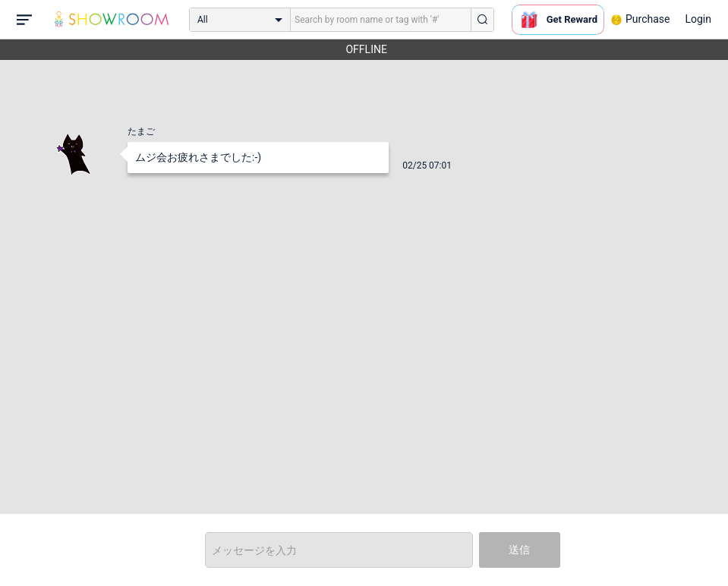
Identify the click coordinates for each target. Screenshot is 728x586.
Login (698, 19)
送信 (519, 550)
